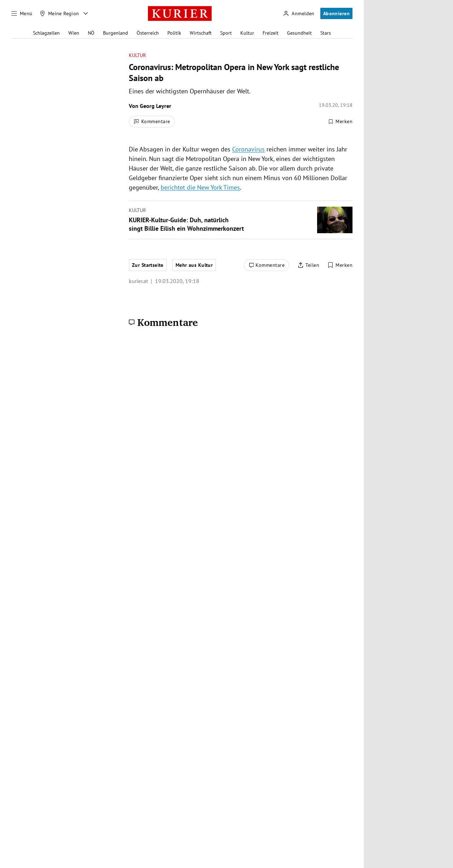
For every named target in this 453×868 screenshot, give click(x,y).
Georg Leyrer (156, 106)
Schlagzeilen (46, 33)
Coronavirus (248, 149)
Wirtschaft (201, 33)
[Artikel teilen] (308, 265)
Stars (326, 33)
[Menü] (22, 13)
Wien (74, 33)
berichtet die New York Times (200, 187)
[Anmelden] (299, 14)
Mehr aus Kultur (194, 265)
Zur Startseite (148, 265)
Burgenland (116, 33)
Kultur (247, 33)
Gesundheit (299, 33)
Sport (226, 33)
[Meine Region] (59, 13)
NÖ (91, 33)
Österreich (148, 33)
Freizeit (271, 33)
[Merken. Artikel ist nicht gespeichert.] (340, 122)
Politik (174, 33)
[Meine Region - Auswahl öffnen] (86, 13)
